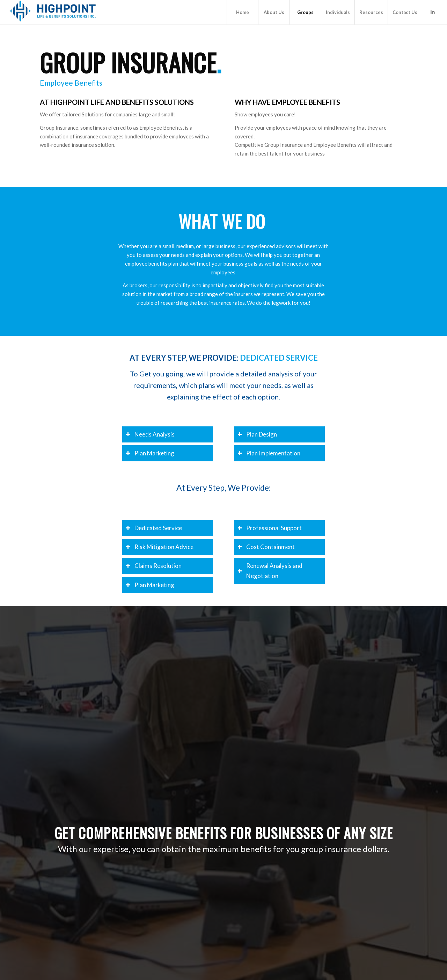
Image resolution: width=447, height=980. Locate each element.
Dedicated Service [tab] (154, 528)
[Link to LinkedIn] (433, 12)
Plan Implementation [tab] (269, 453)
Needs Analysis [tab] (150, 434)
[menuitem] (242, 12)
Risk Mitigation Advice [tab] (160, 547)
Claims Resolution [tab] (154, 566)
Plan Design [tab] (257, 434)
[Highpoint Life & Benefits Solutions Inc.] (53, 12)
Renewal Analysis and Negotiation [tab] (270, 571)
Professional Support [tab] (270, 528)
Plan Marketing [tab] (150, 453)
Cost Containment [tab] (266, 547)
